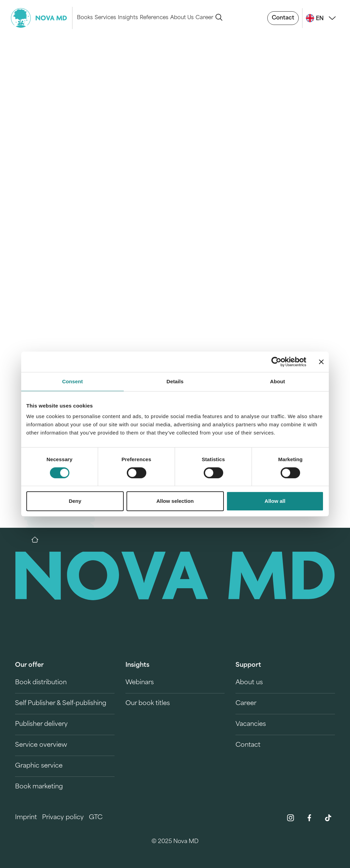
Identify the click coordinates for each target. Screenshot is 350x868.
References (154, 18)
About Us (182, 18)
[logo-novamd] (42, 18)
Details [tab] (175, 381)
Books (85, 18)
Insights (128, 18)
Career (204, 18)
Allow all (275, 501)
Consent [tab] (73, 381)
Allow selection (175, 501)
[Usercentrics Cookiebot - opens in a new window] (276, 362)
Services (105, 18)
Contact (283, 18)
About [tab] (278, 381)
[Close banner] (321, 362)
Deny (75, 501)
